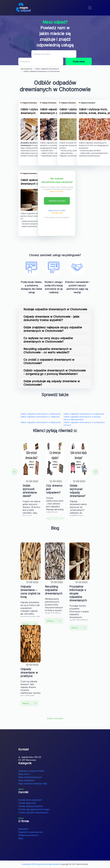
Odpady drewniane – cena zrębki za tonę (30, 592)
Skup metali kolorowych (30, 777)
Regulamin (23, 829)
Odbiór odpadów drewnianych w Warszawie (41, 414)
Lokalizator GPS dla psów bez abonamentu (41, 864)
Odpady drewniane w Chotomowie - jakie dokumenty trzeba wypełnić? (51, 318)
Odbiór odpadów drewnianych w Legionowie (84, 414)
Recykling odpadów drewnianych (54, 590)
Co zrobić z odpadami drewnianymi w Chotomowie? (49, 361)
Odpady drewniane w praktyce (29, 673)
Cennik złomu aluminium (30, 800)
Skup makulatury (26, 780)
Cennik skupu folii (27, 803)
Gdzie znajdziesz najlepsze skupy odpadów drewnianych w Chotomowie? (53, 329)
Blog (21, 838)
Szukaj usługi (79, 61)
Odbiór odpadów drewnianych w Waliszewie (41, 422)
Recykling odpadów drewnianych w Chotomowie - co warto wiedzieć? (48, 351)
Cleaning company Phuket (31, 771)
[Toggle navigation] (90, 8)
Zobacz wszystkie (55, 718)
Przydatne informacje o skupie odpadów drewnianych (78, 593)
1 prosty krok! (57, 213)
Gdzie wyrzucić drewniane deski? (30, 491)
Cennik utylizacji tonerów (31, 806)
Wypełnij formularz (57, 201)
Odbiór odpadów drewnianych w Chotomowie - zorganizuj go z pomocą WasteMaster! (55, 372)
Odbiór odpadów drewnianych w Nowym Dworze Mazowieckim (82, 418)
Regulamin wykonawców (31, 832)
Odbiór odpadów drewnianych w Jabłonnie (40, 417)
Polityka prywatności (29, 835)
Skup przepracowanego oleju (33, 783)
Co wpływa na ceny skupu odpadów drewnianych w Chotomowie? (48, 340)
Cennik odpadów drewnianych (33, 813)
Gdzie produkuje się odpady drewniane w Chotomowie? (52, 383)
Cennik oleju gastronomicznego (34, 809)
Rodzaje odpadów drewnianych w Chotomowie (55, 309)
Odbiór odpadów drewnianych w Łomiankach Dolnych (84, 424)
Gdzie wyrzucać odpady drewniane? (78, 491)
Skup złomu (24, 774)
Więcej (29, 624)
